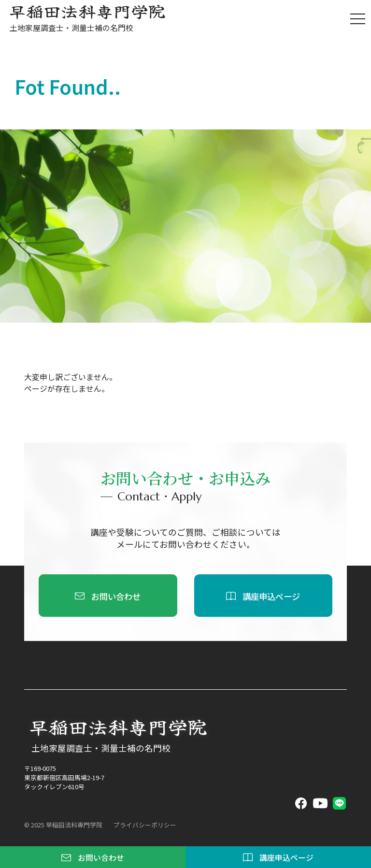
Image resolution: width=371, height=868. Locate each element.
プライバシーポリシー (145, 825)
